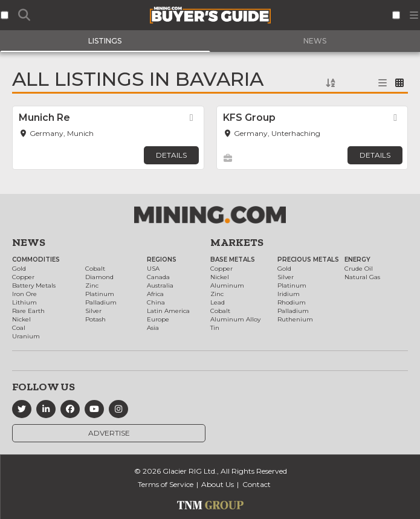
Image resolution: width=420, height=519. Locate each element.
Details (171, 155)
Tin (215, 328)
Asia (153, 328)
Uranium (26, 336)
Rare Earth (28, 311)
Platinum (100, 294)
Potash (95, 319)
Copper (23, 277)
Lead (218, 302)
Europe (158, 319)
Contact (257, 484)
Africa (155, 294)
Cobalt (95, 269)
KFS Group (249, 118)
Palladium (101, 302)
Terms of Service (166, 484)
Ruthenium (295, 319)
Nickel (21, 319)
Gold (19, 269)
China (156, 302)
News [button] (29, 242)
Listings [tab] (105, 41)
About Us (218, 484)
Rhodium (292, 302)
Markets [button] (237, 242)
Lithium (24, 302)
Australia (160, 285)
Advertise (109, 433)
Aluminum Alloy (235, 319)
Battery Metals (34, 285)
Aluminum (227, 285)
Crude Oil (359, 269)
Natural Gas (362, 277)
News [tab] (315, 41)
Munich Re (44, 118)
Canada (158, 277)
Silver (93, 311)
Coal (19, 328)
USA (153, 269)
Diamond (99, 277)
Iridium (289, 294)
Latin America (168, 311)
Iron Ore (24, 294)
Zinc (92, 285)
